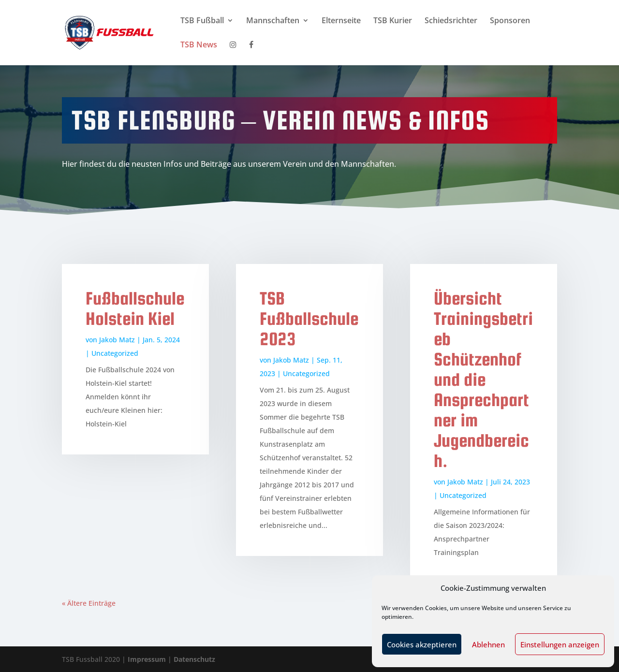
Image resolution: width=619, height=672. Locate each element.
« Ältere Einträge (89, 603)
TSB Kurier (393, 21)
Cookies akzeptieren (422, 644)
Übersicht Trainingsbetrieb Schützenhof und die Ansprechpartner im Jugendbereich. (483, 380)
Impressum (148, 659)
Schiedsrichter (451, 21)
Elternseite (341, 21)
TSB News (199, 45)
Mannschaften (273, 21)
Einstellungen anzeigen (560, 644)
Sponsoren (510, 21)
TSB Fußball (202, 21)
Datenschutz (194, 659)
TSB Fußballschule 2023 (309, 319)
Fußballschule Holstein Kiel (135, 308)
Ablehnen (488, 644)
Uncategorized (115, 353)
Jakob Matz (117, 340)
